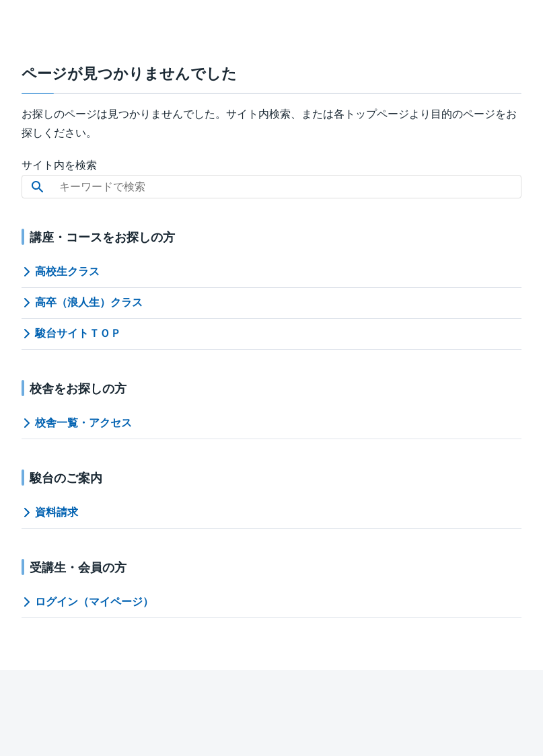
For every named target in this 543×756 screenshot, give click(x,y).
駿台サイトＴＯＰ (71, 333)
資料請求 (50, 512)
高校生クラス (61, 271)
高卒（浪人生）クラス (82, 302)
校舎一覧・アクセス (77, 423)
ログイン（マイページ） (87, 602)
